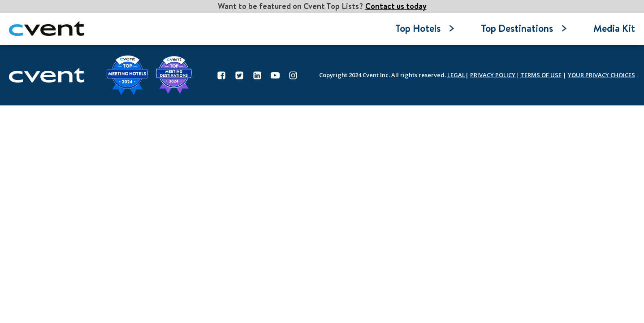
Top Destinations (524, 28)
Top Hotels (425, 28)
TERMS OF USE (541, 75)
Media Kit (614, 28)
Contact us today (396, 6)
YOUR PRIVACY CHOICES (601, 75)
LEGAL (456, 75)
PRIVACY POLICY (493, 75)
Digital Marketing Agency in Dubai (368, 84)
